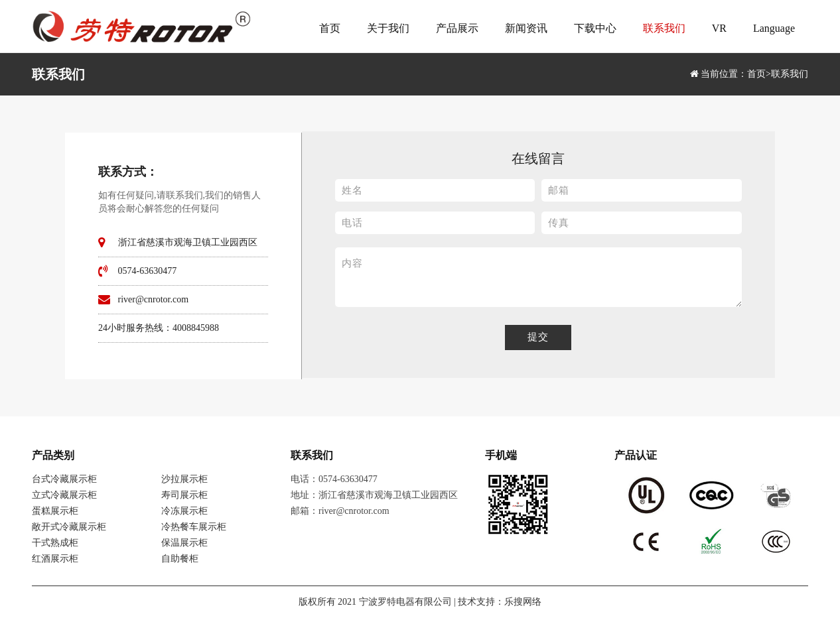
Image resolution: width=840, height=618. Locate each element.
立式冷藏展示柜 (64, 495)
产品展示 (457, 28)
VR (719, 28)
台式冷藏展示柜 (64, 479)
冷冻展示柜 (184, 511)
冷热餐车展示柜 (194, 527)
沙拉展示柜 (184, 479)
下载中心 (595, 28)
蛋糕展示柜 (55, 511)
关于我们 (388, 28)
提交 (538, 337)
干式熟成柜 (55, 543)
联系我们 (664, 28)
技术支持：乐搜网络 (500, 602)
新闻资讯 (526, 28)
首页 (330, 28)
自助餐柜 (180, 559)
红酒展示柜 (55, 559)
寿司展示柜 (184, 495)
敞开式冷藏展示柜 (69, 527)
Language (774, 28)
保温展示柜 (184, 543)
